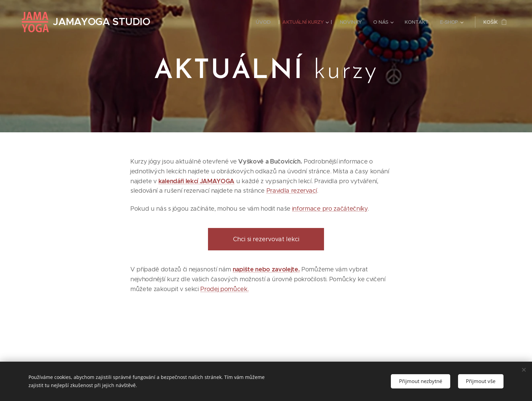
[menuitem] (263, 22)
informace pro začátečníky (330, 209)
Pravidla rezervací (292, 191)
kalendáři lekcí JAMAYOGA (196, 181)
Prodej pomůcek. (224, 289)
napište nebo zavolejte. (266, 269)
